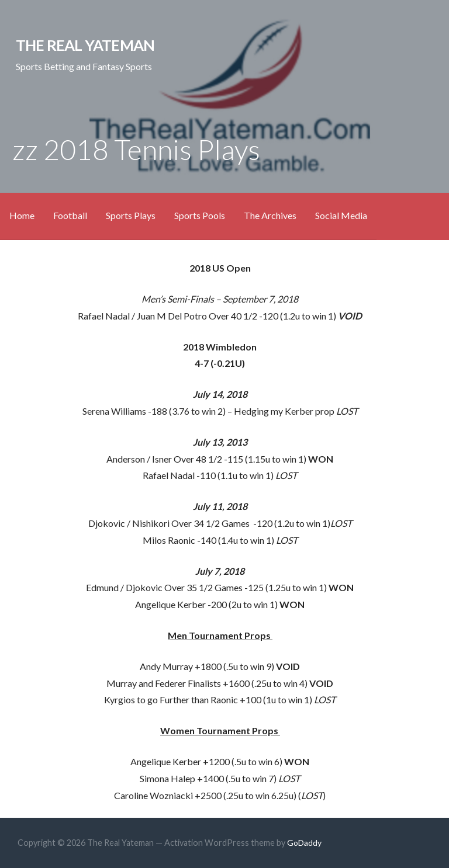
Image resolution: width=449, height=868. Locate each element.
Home (22, 215)
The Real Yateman (85, 45)
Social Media (341, 215)
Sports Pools (200, 215)
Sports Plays (131, 215)
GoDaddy (304, 843)
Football (70, 215)
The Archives (270, 215)
